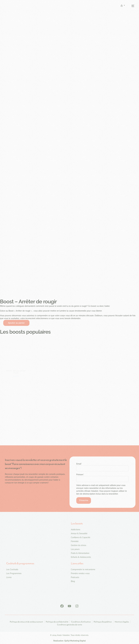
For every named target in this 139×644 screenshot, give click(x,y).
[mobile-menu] (131, 6)
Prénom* (80, 475)
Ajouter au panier (16, 323)
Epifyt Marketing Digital (75, 641)
